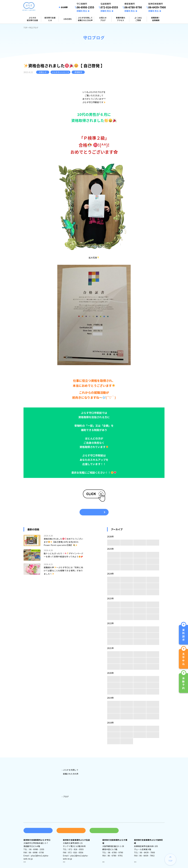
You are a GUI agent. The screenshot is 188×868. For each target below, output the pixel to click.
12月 (114, 555)
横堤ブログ (72, 804)
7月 (127, 561)
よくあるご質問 (138, 19)
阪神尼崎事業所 (111, 781)
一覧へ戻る (94, 512)
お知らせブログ (103, 19)
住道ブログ (72, 800)
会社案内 (142, 769)
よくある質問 (144, 765)
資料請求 (38, 823)
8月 (114, 561)
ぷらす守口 (72, 777)
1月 (153, 543)
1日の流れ (68, 19)
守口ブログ (72, 797)
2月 (140, 543)
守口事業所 (109, 769)
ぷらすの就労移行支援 (32, 19)
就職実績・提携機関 (156, 19)
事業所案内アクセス (121, 19)
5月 (153, 561)
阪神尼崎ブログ (74, 808)
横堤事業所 (109, 777)
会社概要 (64, 7)
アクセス (30, 855)
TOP (25, 28)
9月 (153, 555)
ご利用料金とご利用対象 (74, 765)
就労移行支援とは (50, 19)
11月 (127, 555)
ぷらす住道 (72, 781)
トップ (28, 765)
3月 (127, 543)
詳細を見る (82, 11)
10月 (140, 555)
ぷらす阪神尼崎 (74, 789)
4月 (114, 543)
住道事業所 (109, 773)
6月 (140, 561)
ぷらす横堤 (72, 785)
